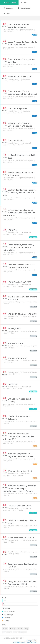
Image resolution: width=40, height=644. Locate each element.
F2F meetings (7, 615)
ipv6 (5, 629)
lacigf (20, 629)
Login (7, 13)
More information (8, 30)
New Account (24, 8)
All (4, 604)
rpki (16, 632)
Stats (5, 32)
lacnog (12, 629)
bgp (26, 629)
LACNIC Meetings (9, 612)
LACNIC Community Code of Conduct (25, 642)
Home (24, 3)
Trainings (6, 618)
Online (5, 621)
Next (4, 601)
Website (11, 32)
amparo (23, 632)
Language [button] (9, 8)
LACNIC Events (9, 3)
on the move (7, 632)
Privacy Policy (32, 640)
